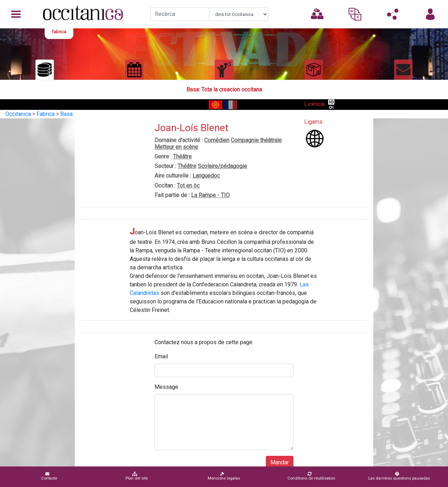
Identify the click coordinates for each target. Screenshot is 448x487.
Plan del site (137, 476)
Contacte (49, 476)
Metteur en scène (176, 147)
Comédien (217, 140)
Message (166, 387)
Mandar (280, 462)
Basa (66, 114)
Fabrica (46, 114)
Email (161, 356)
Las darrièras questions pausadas (399, 476)
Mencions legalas (224, 476)
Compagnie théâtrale (256, 140)
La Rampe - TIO (210, 195)
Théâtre (182, 156)
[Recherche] (180, 14)
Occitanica (18, 114)
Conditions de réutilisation (311, 476)
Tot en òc (188, 186)
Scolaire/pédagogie (222, 166)
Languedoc (206, 176)
